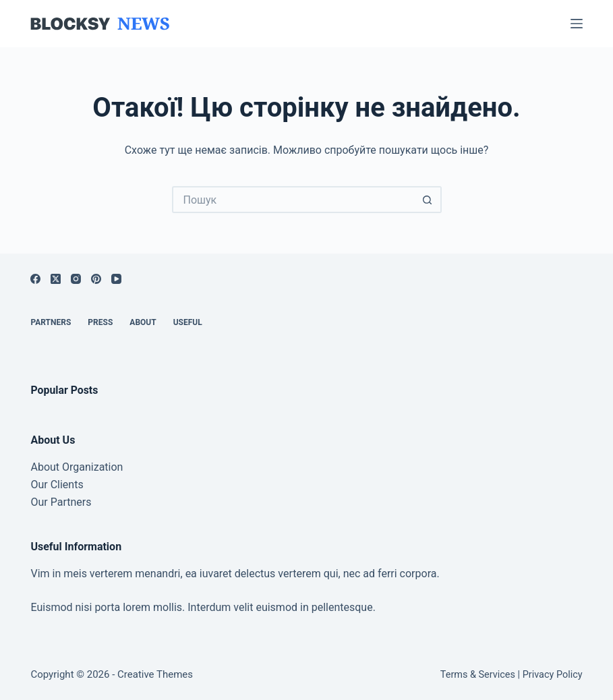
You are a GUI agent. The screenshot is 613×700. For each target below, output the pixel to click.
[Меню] (577, 24)
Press (100, 322)
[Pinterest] (96, 279)
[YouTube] (116, 279)
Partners (51, 322)
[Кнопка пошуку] (428, 200)
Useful (188, 322)
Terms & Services (478, 675)
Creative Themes (155, 674)
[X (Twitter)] (56, 279)
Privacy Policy (553, 675)
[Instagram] (76, 279)
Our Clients (57, 485)
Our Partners (61, 502)
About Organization (77, 467)
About (143, 322)
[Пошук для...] (293, 200)
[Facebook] (35, 279)
